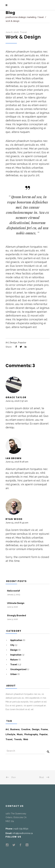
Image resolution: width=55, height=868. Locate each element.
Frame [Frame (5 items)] (44, 729)
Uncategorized (18, 669)
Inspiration (16, 655)
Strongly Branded (16, 616)
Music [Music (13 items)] (20, 734)
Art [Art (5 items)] (7, 729)
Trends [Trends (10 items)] (18, 739)
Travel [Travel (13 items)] (9, 739)
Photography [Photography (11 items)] (31, 734)
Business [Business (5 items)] (15, 729)
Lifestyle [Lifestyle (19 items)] (10, 734)
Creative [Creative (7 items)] (26, 729)
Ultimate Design (16, 603)
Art (7, 343)
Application (16, 640)
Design (13, 343)
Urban (13, 674)
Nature (14, 660)
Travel (41, 17)
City (12, 645)
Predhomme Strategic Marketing (21, 17)
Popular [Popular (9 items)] (43, 734)
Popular (22, 343)
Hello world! (13, 591)
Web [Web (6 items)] (26, 739)
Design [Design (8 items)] (36, 729)
